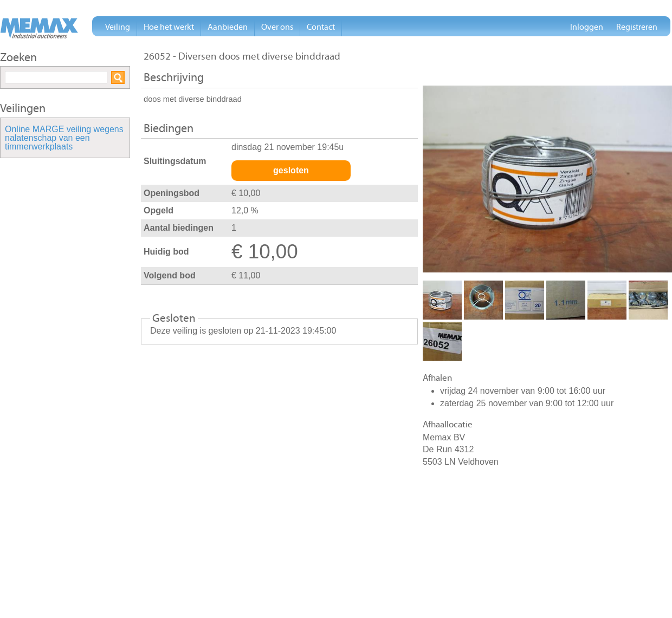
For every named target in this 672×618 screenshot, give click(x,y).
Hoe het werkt (169, 27)
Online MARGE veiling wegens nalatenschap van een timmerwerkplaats (64, 138)
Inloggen (587, 27)
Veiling (118, 27)
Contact (321, 27)
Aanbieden (228, 27)
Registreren (637, 27)
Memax (39, 28)
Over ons (277, 27)
